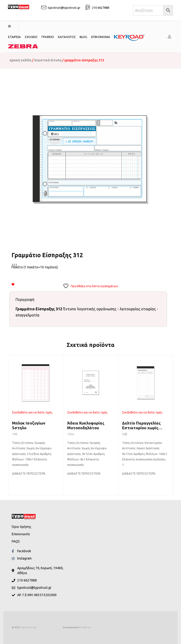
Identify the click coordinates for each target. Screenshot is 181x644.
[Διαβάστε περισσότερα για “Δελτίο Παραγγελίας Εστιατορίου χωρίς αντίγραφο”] (139, 474)
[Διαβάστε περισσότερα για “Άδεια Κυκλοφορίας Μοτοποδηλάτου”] (84, 474)
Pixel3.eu (85, 627)
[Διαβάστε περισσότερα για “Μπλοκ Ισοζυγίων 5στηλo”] (29, 474)
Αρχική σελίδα (20, 60)
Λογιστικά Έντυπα (48, 60)
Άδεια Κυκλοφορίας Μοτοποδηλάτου (86, 425)
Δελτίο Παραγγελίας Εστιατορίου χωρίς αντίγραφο (141, 428)
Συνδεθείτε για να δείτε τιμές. (32, 412)
